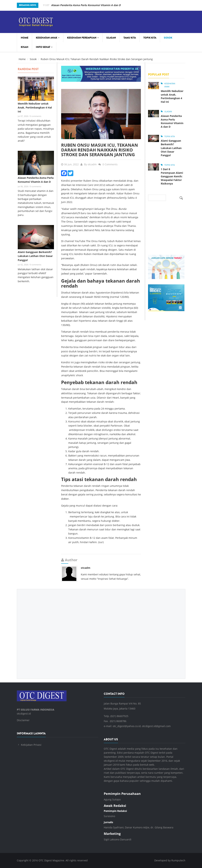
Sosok (168, 38)
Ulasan (111, 38)
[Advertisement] (101, 631)
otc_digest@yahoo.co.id (127, 726)
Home (25, 38)
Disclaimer (23, 720)
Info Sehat (44, 47)
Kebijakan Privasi (31, 745)
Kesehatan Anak (48, 38)
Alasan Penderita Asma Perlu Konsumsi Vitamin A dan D (172, 121)
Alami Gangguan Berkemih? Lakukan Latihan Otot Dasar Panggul (35, 256)
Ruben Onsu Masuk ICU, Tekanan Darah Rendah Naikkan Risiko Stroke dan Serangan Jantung (100, 150)
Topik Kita (150, 38)
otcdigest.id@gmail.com (156, 726)
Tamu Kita (130, 38)
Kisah (25, 47)
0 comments (36, 116)
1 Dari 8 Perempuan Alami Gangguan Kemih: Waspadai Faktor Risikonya (172, 176)
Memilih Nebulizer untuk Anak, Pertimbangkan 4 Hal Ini (86, 5)
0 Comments (110, 164)
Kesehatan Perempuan (83, 38)
